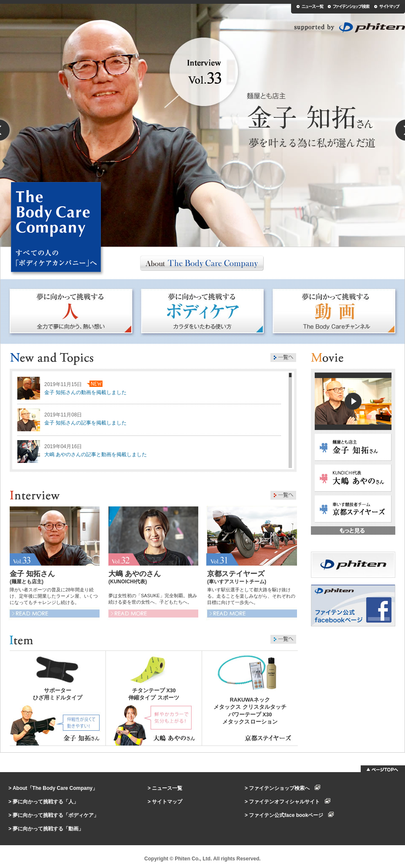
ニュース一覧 (167, 788)
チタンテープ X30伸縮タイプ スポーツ (154, 694)
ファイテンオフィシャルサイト (290, 802)
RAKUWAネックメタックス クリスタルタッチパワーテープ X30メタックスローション (250, 711)
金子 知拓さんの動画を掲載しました (85, 392)
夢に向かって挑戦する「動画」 (48, 829)
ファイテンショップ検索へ (285, 788)
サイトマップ (167, 802)
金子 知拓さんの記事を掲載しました (85, 423)
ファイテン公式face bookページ (291, 815)
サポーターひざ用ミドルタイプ (58, 694)
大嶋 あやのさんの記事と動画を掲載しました (96, 454)
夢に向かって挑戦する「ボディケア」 (56, 815)
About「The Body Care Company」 (55, 788)
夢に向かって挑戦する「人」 (46, 802)
